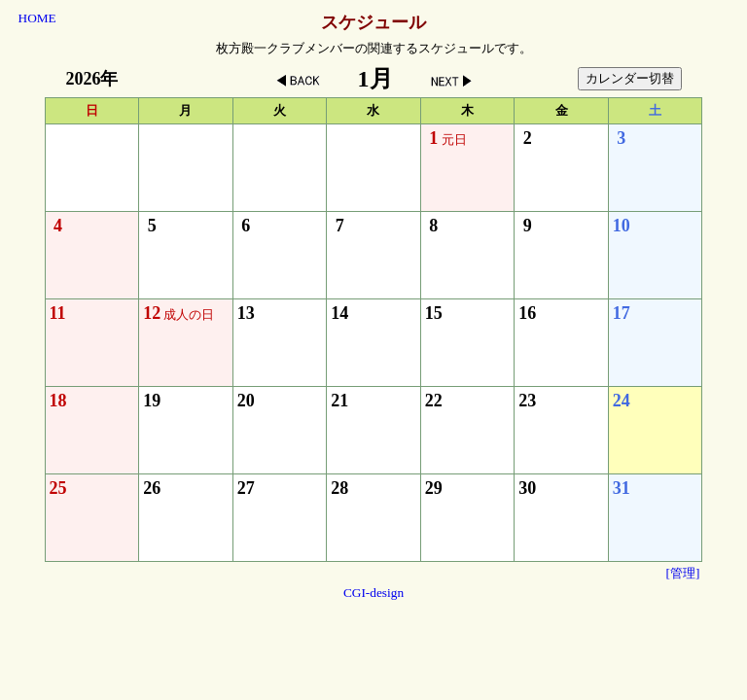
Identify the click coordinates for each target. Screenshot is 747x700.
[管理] (683, 573)
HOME (37, 18)
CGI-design (373, 593)
